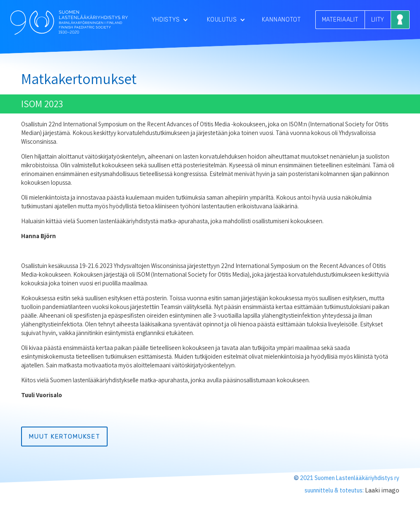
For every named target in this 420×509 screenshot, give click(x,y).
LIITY (378, 20)
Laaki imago (382, 490)
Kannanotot (281, 20)
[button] (170, 20)
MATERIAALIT (340, 20)
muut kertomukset (64, 437)
